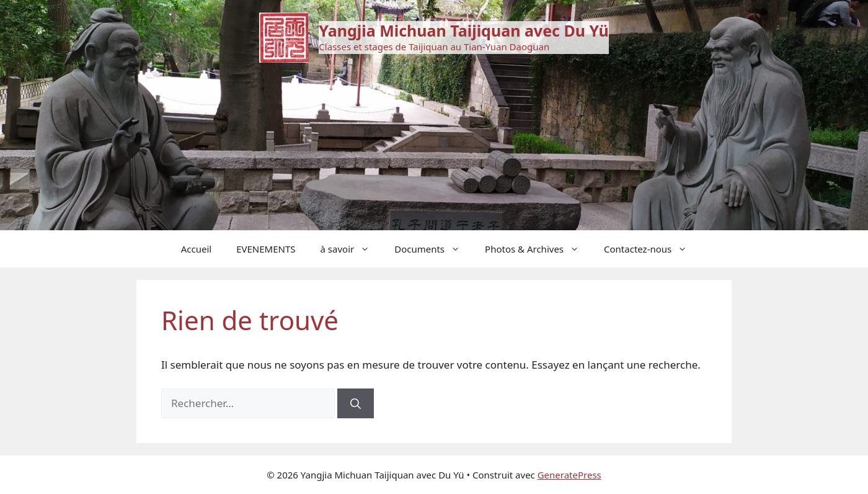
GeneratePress (569, 475)
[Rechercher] (356, 403)
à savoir (352, 249)
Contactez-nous (652, 249)
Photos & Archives (538, 249)
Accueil (196, 249)
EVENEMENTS (266, 249)
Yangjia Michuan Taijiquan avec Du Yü (463, 30)
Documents (433, 249)
